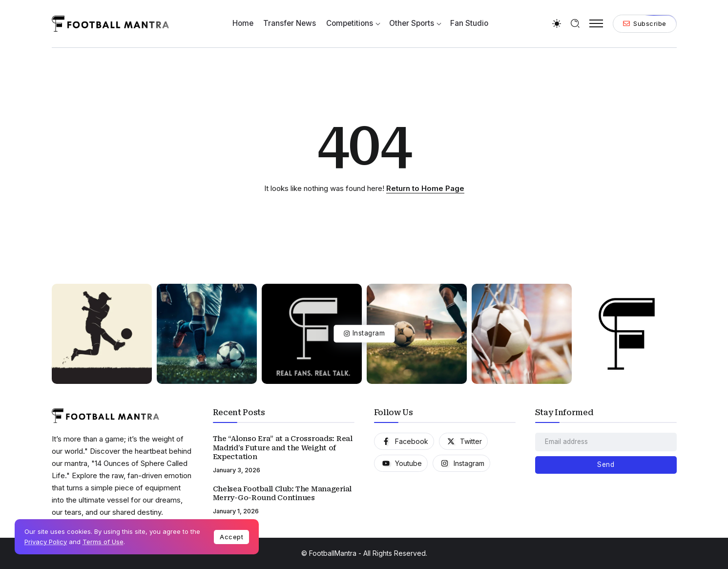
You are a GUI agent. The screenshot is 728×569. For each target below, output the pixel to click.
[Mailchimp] (606, 465)
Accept (231, 537)
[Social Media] (404, 441)
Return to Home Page (425, 188)
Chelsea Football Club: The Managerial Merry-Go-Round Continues (282, 494)
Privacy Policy (46, 542)
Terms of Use (103, 542)
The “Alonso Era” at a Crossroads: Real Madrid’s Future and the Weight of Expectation (283, 448)
